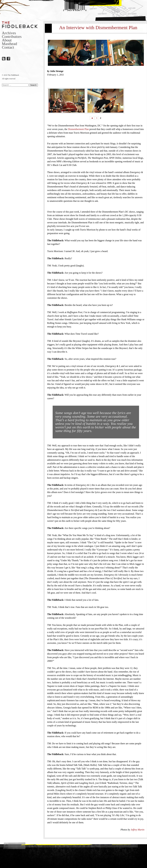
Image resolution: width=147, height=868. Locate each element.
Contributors (12, 37)
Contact (8, 47)
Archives (9, 33)
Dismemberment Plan (78, 129)
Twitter (4, 59)
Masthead (10, 44)
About (7, 40)
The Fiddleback (20, 25)
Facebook (8, 59)
